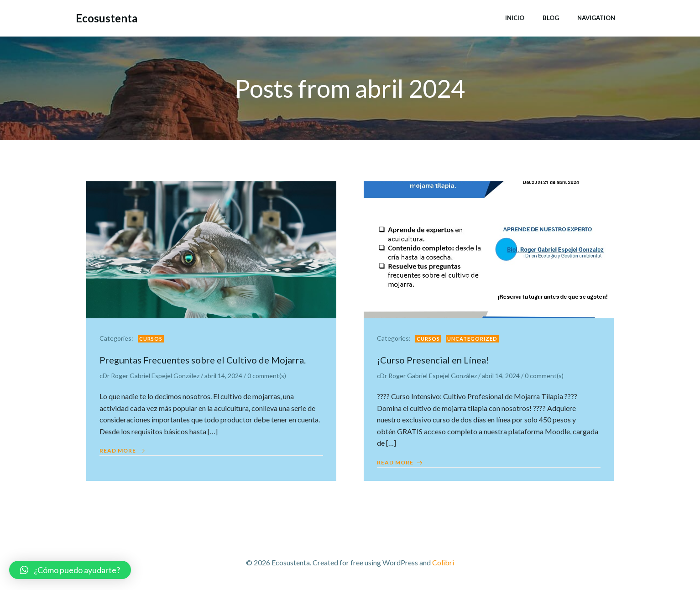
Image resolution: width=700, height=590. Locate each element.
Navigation (596, 18)
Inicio (515, 18)
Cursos (151, 339)
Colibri (443, 563)
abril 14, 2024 (224, 377)
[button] (70, 570)
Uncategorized (473, 339)
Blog (551, 18)
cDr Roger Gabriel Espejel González (150, 377)
